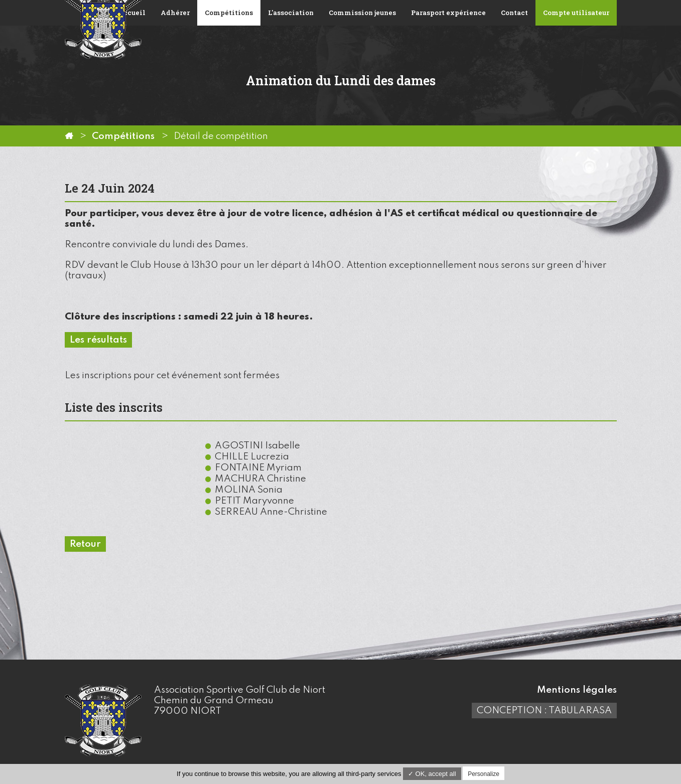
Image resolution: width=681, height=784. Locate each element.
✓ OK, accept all (432, 774)
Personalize (484, 774)
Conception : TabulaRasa (544, 711)
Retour (85, 544)
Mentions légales (577, 690)
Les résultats (98, 340)
